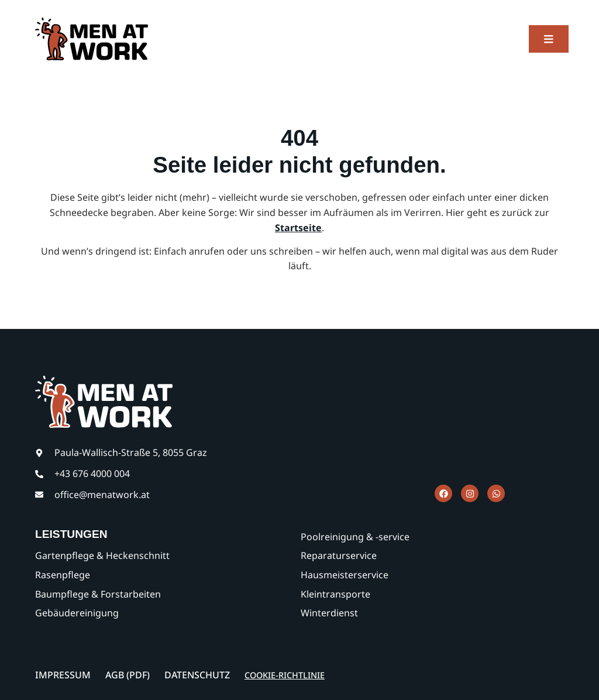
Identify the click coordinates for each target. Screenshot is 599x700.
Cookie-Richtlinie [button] (285, 675)
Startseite (298, 228)
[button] (549, 39)
